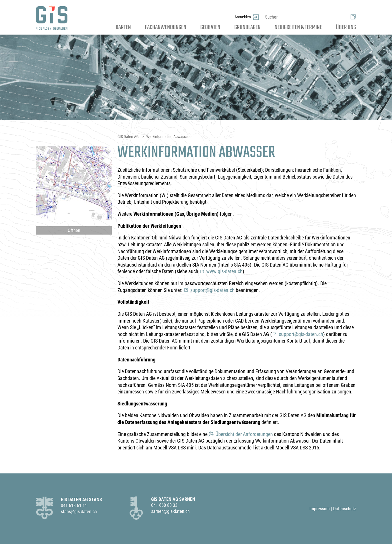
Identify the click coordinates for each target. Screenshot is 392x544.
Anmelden (243, 11)
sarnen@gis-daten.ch (170, 511)
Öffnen (74, 230)
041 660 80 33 (164, 505)
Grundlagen (247, 27)
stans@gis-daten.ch (79, 512)
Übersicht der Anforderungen (244, 434)
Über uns (346, 27)
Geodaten (210, 27)
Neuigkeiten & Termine (298, 27)
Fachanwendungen (166, 27)
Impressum (320, 509)
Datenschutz (345, 509)
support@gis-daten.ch (212, 290)
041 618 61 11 (74, 506)
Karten (123, 27)
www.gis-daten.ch (224, 271)
